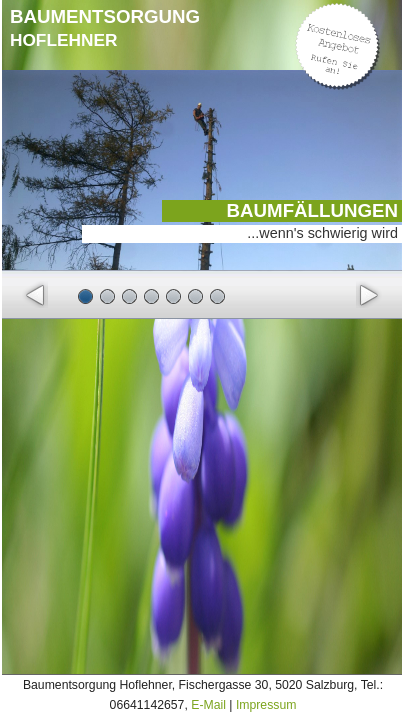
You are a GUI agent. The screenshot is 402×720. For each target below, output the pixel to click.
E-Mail (208, 705)
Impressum (266, 705)
